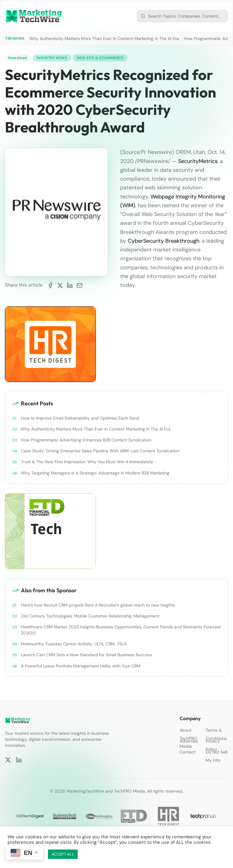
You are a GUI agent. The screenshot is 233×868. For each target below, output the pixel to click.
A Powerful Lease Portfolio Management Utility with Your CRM (81, 666)
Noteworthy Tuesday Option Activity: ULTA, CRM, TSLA (74, 644)
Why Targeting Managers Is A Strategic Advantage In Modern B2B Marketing (95, 473)
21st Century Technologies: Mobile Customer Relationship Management (90, 616)
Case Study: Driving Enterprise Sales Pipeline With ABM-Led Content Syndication (100, 451)
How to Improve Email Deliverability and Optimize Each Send (80, 418)
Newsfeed (18, 58)
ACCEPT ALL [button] (63, 854)
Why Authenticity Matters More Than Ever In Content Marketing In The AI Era (104, 38)
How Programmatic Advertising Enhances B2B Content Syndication (86, 440)
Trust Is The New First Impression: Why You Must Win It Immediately (87, 462)
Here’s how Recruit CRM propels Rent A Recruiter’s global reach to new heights (98, 605)
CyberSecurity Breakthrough (164, 241)
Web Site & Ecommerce (100, 58)
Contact (187, 752)
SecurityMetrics (198, 161)
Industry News (52, 58)
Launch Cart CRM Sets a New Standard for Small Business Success (86, 655)
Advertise (189, 741)
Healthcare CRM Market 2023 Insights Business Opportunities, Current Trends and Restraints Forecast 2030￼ (121, 630)
